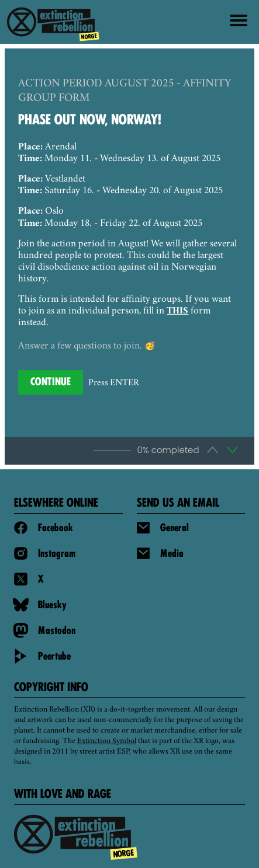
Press (114, 384)
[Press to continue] (51, 382)
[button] (232, 450)
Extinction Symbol (107, 741)
